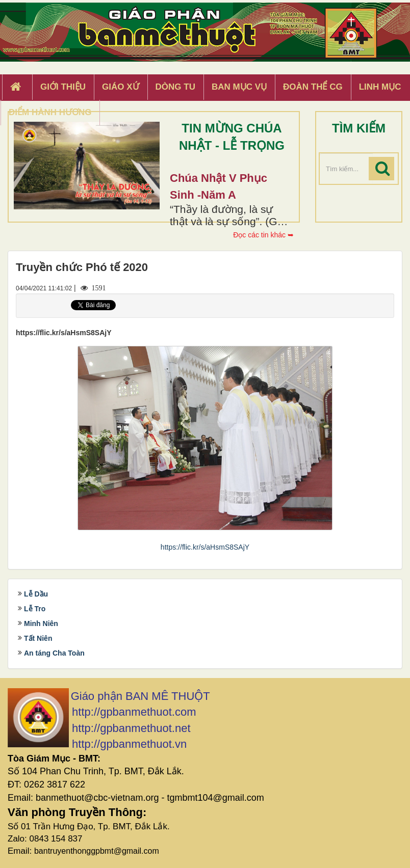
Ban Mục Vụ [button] (239, 87)
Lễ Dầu (36, 594)
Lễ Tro (35, 609)
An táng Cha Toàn (54, 653)
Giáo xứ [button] (121, 87)
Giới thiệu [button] (63, 87)
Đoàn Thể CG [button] (313, 87)
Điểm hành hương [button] (50, 112)
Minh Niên (41, 623)
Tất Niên (38, 638)
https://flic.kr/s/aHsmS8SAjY (205, 547)
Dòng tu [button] (175, 87)
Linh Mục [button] (380, 87)
